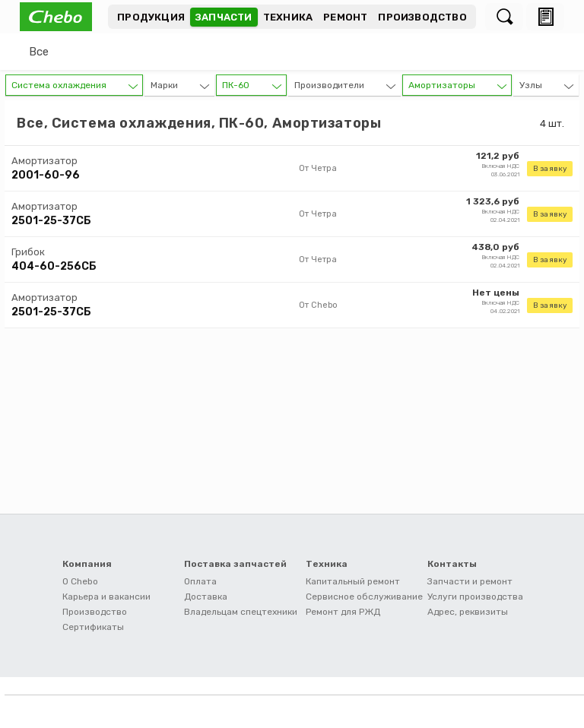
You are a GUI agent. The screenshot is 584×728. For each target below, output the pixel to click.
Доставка (206, 597)
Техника (288, 17)
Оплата (200, 581)
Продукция (151, 17)
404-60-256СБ (54, 266)
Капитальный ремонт (353, 581)
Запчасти (224, 17)
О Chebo (80, 581)
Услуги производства (475, 597)
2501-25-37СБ (51, 221)
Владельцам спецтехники (241, 612)
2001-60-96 (46, 175)
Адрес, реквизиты (468, 612)
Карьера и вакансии (106, 597)
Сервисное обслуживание (364, 597)
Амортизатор (44, 161)
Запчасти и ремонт (470, 581)
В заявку (550, 169)
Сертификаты (93, 627)
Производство (422, 17)
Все (39, 52)
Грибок (28, 252)
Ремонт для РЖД (343, 612)
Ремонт (345, 17)
